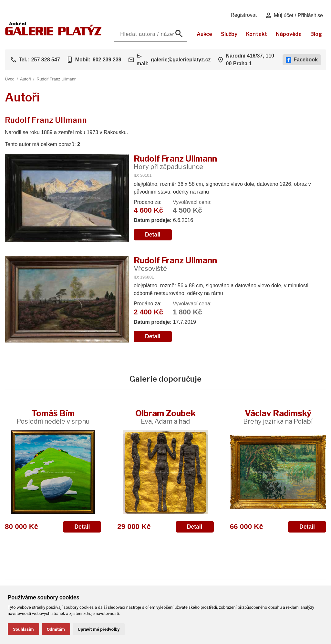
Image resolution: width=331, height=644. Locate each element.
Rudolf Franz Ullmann (57, 79)
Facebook (302, 60)
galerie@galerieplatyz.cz (181, 60)
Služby (229, 34)
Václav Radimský (278, 417)
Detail (153, 235)
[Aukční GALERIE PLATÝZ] (53, 34)
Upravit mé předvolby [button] (99, 629)
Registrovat (244, 15)
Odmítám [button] (56, 629)
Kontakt (257, 34)
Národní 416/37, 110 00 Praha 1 (250, 60)
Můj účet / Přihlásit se (294, 16)
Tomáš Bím (53, 417)
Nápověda (289, 34)
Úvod (10, 79)
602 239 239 (107, 60)
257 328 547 (46, 60)
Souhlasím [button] (23, 629)
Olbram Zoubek (165, 417)
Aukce (204, 34)
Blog (316, 34)
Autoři (25, 79)
